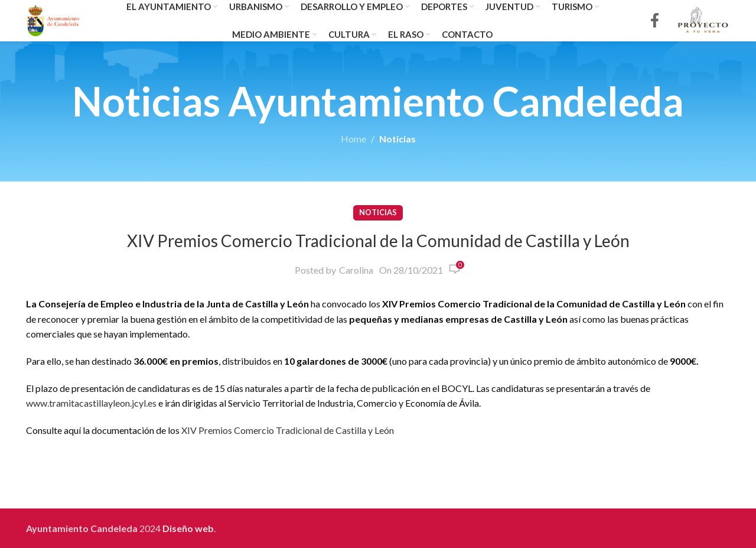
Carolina (356, 270)
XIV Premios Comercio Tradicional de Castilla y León (288, 430)
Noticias (397, 139)
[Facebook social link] (655, 21)
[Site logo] (53, 19)
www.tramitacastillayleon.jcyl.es (91, 403)
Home (353, 139)
